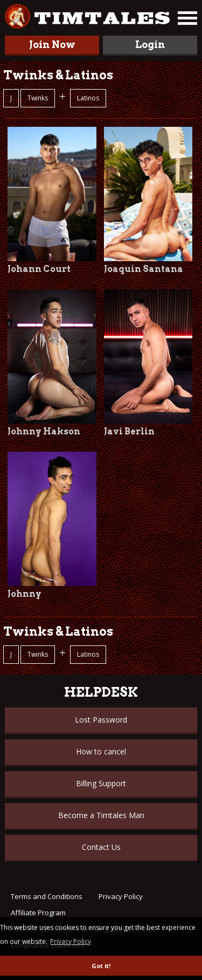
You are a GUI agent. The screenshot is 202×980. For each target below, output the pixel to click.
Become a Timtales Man (101, 815)
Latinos (88, 98)
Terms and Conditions (47, 896)
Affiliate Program (38, 913)
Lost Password (101, 720)
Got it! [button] (101, 966)
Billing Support (101, 783)
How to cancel (101, 751)
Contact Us (101, 847)
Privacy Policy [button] (71, 941)
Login (150, 45)
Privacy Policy (121, 896)
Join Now (52, 45)
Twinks (38, 98)
